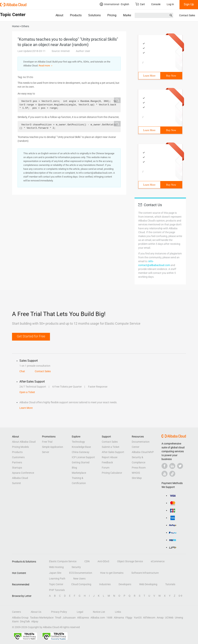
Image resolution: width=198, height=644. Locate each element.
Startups (17, 468)
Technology (78, 442)
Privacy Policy (59, 612)
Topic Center (56, 584)
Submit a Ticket (111, 447)
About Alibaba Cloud (24, 442)
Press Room (139, 468)
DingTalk (25, 621)
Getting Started (81, 462)
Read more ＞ (46, 66)
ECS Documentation (81, 573)
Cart (140, 4)
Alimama (119, 618)
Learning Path (57, 579)
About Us (36, 612)
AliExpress (83, 618)
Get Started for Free (31, 336)
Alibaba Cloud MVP (143, 452)
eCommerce (158, 561)
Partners (17, 462)
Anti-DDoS (103, 561)
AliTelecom (149, 618)
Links (118, 612)
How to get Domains (112, 573)
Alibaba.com (98, 618)
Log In (170, 4)
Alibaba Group (20, 618)
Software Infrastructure (145, 573)
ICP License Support (83, 457)
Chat (22, 371)
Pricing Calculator (112, 473)
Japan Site (55, 573)
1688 (109, 618)
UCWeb (169, 618)
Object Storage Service (130, 561)
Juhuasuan (69, 618)
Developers (125, 584)
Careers (16, 612)
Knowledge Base (81, 447)
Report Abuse (110, 457)
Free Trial (47, 442)
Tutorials (170, 584)
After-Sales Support (113, 452)
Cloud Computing (81, 584)
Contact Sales (187, 15)
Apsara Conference (23, 473)
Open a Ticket (27, 392)
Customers (18, 457)
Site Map (137, 478)
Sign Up (189, 4)
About (59, 15)
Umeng (179, 618)
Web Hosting (56, 567)
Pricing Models (20, 447)
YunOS (138, 618)
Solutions (94, 15)
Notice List (99, 612)
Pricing (112, 15)
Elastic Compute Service (63, 561)
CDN (87, 561)
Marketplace (131, 15)
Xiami (15, 621)
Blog (74, 468)
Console (156, 4)
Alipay (35, 621)
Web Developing (148, 584)
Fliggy (129, 618)
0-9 (180, 596)
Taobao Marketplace (42, 618)
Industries (105, 584)
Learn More (149, 76)
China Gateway (81, 452)
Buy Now (171, 76)
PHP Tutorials (57, 590)
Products (76, 15)
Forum (106, 468)
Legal (80, 612)
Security (76, 567)
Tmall (58, 618)
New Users (79, 579)
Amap (160, 618)
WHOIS (136, 473)
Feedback (107, 462)
